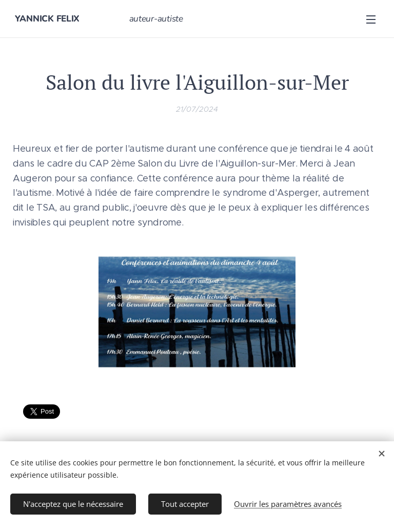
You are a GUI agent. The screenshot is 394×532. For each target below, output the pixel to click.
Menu (371, 19)
